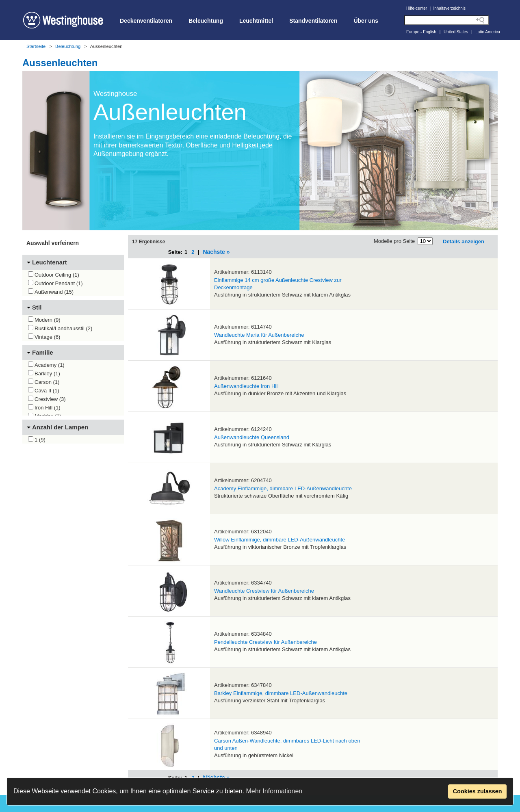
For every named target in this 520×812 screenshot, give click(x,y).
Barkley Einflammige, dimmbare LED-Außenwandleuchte (281, 693)
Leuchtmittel (256, 21)
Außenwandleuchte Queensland (252, 437)
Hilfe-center (417, 8)
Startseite (36, 46)
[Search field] (446, 20)
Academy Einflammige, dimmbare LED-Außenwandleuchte (283, 488)
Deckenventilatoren (146, 21)
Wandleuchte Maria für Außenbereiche (259, 335)
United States (456, 32)
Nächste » (216, 252)
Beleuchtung (206, 21)
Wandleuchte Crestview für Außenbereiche (264, 591)
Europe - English (421, 32)
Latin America (488, 32)
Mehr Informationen (274, 791)
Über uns (366, 21)
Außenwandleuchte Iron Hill (246, 386)
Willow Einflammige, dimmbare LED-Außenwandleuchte (279, 540)
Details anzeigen (464, 241)
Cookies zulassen (478, 791)
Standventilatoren (313, 21)
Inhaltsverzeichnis (450, 8)
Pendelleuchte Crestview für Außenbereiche (265, 642)
